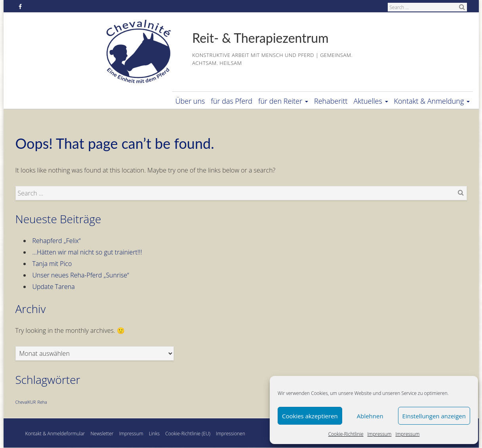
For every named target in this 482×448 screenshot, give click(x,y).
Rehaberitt (331, 101)
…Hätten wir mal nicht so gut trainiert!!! (87, 252)
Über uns (190, 101)
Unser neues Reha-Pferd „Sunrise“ (81, 275)
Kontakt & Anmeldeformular (55, 434)
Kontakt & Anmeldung (432, 101)
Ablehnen (370, 416)
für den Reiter (283, 101)
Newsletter (102, 434)
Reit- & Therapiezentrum (260, 38)
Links (154, 434)
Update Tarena (54, 287)
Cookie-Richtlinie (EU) (188, 434)
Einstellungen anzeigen (434, 416)
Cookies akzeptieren (310, 416)
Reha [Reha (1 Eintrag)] (42, 402)
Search (462, 7)
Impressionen (231, 434)
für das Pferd (232, 101)
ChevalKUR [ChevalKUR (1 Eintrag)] (26, 402)
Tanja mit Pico (52, 264)
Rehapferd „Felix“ (57, 241)
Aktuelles (371, 101)
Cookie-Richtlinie (346, 434)
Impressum (380, 434)
